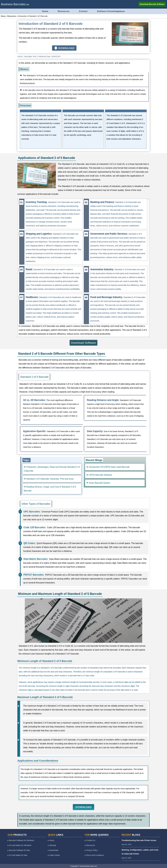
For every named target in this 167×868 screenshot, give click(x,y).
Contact (83, 11)
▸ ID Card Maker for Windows (20, 845)
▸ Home (51, 840)
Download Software (84, 343)
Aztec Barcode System (100, 483)
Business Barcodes (13, 4)
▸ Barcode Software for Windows (21, 840)
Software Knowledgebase (112, 11)
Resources (63, 11)
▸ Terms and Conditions (94, 855)
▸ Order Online (54, 855)
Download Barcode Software (152, 4)
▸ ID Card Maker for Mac (17, 855)
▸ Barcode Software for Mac (19, 850)
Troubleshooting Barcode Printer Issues (139, 840)
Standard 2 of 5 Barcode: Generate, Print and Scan (50, 479)
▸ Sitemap (52, 845)
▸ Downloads (53, 850)
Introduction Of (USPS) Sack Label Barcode (109, 467)
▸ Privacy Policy (91, 850)
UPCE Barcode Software (100, 475)
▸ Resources (90, 845)
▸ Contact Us (90, 840)
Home (44, 11)
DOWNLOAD (83, 807)
